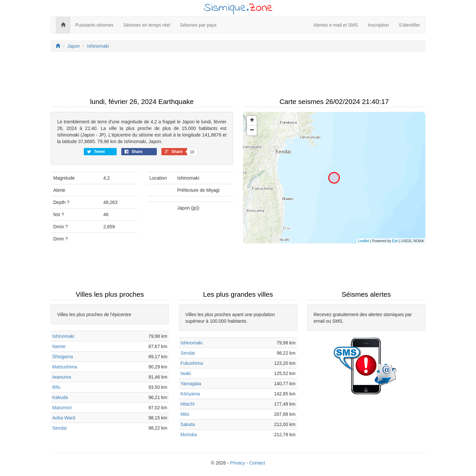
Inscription (378, 25)
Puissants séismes (94, 25)
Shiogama (63, 357)
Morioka (189, 435)
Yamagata (191, 384)
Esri (395, 241)
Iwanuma (62, 377)
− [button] (252, 131)
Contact (257, 463)
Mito (185, 414)
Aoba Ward (64, 418)
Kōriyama (190, 394)
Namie (59, 346)
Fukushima (192, 363)
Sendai (59, 428)
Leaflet (363, 241)
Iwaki (186, 373)
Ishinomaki (98, 46)
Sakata (188, 424)
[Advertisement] (238, 77)
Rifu (56, 387)
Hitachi (188, 404)
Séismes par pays (198, 25)
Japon (74, 46)
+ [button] (252, 121)
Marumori (62, 408)
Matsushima (65, 367)
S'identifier (409, 25)
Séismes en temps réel (147, 25)
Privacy (238, 463)
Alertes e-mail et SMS (336, 25)
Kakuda (60, 397)
